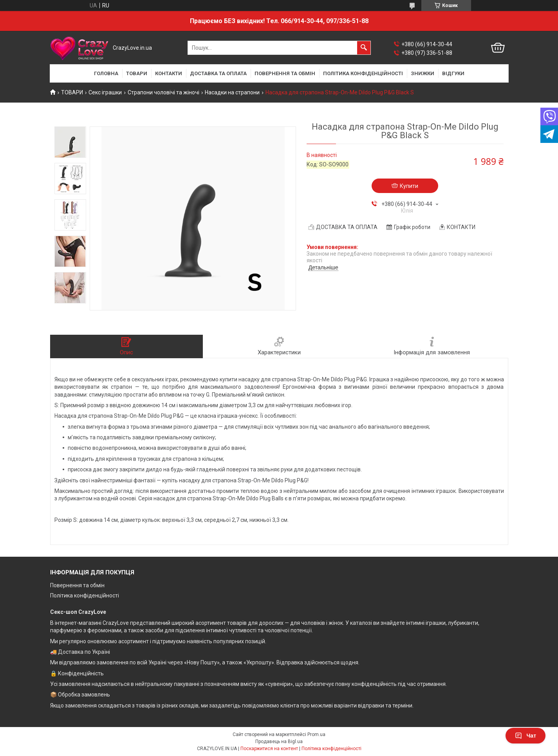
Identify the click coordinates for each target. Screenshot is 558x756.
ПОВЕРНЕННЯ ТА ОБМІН (285, 73)
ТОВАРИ (137, 73)
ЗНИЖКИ (423, 73)
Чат (525, 736)
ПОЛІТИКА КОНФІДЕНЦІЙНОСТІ (363, 73)
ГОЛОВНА (106, 73)
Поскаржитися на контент (269, 749)
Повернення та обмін (77, 585)
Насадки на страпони (232, 92)
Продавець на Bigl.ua (279, 742)
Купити (409, 186)
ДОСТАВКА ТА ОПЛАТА (218, 73)
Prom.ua (316, 734)
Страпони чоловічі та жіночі (163, 92)
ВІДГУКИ (453, 73)
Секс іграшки (105, 92)
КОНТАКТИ (169, 73)
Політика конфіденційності (85, 595)
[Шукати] (364, 48)
